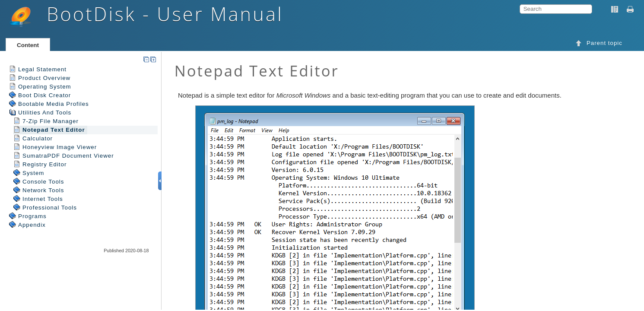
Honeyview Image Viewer (60, 147)
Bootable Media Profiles (54, 104)
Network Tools (43, 190)
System (33, 173)
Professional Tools (50, 208)
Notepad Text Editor (54, 130)
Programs (32, 216)
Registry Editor (44, 164)
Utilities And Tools (45, 113)
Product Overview (44, 78)
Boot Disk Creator (44, 95)
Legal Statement (42, 69)
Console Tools (43, 182)
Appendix (32, 225)
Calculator (38, 138)
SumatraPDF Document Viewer (68, 156)
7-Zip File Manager (51, 121)
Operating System (45, 87)
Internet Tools (43, 199)
